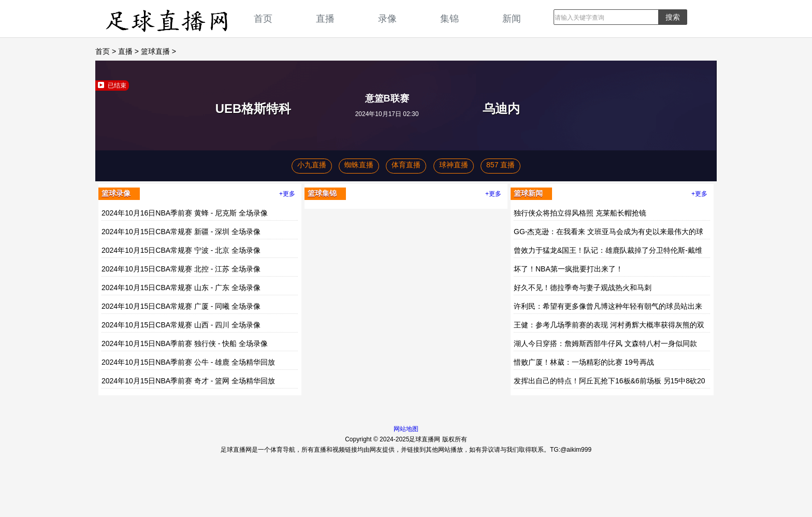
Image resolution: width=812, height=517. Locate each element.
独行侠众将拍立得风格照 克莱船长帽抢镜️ (580, 213)
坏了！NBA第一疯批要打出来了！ (568, 269)
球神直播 (454, 165)
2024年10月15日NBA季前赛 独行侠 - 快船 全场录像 (185, 343)
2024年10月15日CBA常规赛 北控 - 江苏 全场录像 (181, 269)
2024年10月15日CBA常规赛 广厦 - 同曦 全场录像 (181, 306)
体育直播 (406, 165)
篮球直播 (155, 51)
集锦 (450, 18)
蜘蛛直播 (359, 165)
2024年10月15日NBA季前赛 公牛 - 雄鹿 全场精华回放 (188, 362)
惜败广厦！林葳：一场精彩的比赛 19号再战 (584, 362)
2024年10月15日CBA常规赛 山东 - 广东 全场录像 (181, 288)
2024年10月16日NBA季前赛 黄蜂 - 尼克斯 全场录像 (185, 213)
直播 (325, 18)
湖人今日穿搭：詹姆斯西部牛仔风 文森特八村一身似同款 (605, 343)
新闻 (512, 18)
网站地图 (406, 429)
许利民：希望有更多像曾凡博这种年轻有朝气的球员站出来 (608, 306)
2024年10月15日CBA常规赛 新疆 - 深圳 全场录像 (181, 232)
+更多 (287, 194)
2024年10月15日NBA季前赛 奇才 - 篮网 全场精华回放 (188, 381)
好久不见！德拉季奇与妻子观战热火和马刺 (583, 288)
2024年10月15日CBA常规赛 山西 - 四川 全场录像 (181, 325)
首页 (263, 18)
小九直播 (312, 165)
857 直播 (501, 165)
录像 (387, 18)
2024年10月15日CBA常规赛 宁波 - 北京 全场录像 (181, 250)
